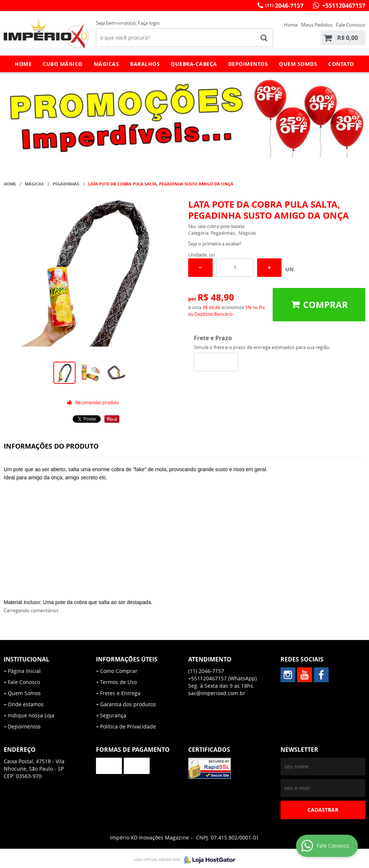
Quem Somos (298, 64)
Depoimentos (248, 64)
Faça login (149, 23)
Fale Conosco (351, 25)
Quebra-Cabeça (194, 64)
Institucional (26, 659)
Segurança (113, 715)
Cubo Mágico (63, 64)
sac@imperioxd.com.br (217, 693)
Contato (341, 64)
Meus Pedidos (317, 25)
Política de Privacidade (128, 726)
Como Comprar (119, 671)
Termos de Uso (118, 682)
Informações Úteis (127, 659)
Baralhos (145, 64)
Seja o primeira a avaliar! (215, 244)
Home (291, 25)
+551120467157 (343, 6)
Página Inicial (24, 671)
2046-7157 (284, 6)
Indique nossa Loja (31, 715)
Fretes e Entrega (120, 693)
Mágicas (107, 64)
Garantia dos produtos (128, 704)
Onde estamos (26, 704)
